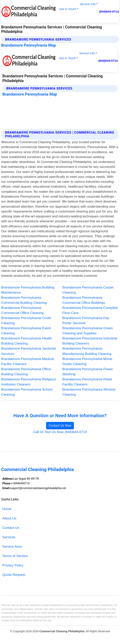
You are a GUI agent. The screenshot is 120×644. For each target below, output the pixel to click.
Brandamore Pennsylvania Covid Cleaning (26, 320)
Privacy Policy (13, 565)
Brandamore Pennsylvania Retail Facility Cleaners (87, 382)
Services (9, 537)
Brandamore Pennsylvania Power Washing (88, 372)
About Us (9, 518)
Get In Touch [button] (68, 9)
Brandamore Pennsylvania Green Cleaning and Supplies (88, 331)
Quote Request (14, 575)
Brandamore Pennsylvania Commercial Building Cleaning (24, 300)
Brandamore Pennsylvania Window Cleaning (89, 392)
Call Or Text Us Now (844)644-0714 (60, 432)
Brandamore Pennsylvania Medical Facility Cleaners (28, 361)
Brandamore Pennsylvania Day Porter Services (86, 320)
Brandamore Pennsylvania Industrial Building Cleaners (90, 341)
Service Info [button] (88, 4)
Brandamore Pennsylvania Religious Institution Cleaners (29, 382)
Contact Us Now (60, 426)
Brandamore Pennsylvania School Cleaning (27, 392)
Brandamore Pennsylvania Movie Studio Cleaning (87, 361)
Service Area (12, 546)
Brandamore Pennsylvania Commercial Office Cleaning (22, 310)
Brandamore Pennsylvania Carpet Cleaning (88, 290)
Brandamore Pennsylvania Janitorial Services (28, 351)
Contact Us (11, 528)
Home (7, 509)
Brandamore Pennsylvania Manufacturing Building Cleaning (87, 351)
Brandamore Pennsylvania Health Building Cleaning (27, 341)
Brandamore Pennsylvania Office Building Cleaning (26, 372)
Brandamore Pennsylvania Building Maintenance (28, 290)
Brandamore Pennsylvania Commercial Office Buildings (84, 300)
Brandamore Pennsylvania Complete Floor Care (90, 310)
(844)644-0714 (109, 11)
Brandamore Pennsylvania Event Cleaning (26, 331)
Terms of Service (15, 556)
